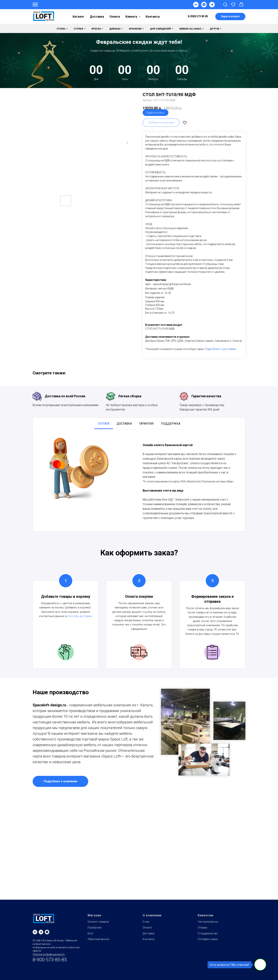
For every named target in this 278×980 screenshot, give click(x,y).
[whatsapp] (47, 932)
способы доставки (80, 616)
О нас (146, 922)
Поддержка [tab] (171, 424)
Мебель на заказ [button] (190, 29)
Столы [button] (61, 29)
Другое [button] (214, 29)
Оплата (115, 17)
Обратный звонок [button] (98, 939)
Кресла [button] (96, 29)
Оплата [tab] (104, 424)
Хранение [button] (135, 29)
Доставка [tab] (124, 424)
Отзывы (202, 928)
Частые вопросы (208, 922)
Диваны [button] (115, 29)
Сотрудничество (208, 933)
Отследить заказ (208, 939)
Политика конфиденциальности (49, 954)
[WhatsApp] (204, 6)
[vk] (35, 932)
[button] (225, 4)
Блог (91, 933)
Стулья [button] (78, 29)
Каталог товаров (98, 922)
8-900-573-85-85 (50, 960)
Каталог (78, 17)
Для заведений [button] (160, 29)
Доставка (97, 17)
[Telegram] (212, 6)
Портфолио (95, 928)
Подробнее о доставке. (221, 349)
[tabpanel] (139, 480)
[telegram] (41, 932)
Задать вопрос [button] (156, 113)
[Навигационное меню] (35, 5)
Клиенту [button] (132, 17)
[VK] (196, 6)
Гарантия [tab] (146, 424)
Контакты (153, 17)
